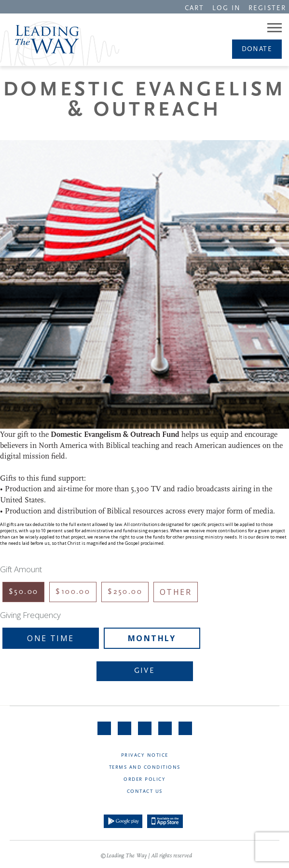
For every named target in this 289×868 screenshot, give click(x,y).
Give (145, 671)
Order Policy (144, 780)
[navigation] (194, 8)
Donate (257, 49)
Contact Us (145, 792)
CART (194, 8)
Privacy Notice (145, 756)
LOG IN (227, 8)
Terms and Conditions (145, 768)
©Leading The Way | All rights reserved (146, 856)
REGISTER (267, 8)
